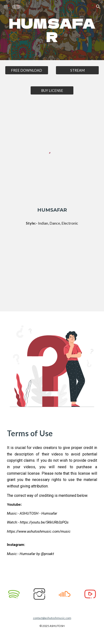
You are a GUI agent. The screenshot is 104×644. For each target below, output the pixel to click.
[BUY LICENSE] (52, 90)
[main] (52, 30)
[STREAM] (77, 70)
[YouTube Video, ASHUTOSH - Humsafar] (52, 274)
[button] (6, 7)
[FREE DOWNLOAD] (27, 70)
